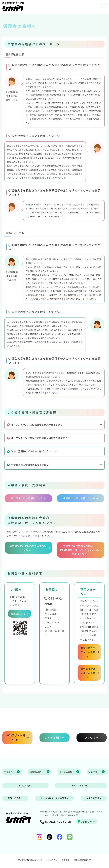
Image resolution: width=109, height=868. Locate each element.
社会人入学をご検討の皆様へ (55, 798)
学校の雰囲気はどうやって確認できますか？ (32, 451)
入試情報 (93, 771)
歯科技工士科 (66, 771)
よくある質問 (53, 737)
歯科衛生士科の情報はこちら (27, 498)
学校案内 (8, 771)
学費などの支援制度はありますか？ (28, 465)
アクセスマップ (87, 821)
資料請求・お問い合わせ (16, 737)
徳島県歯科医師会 (82, 859)
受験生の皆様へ (15, 798)
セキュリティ (52, 859)
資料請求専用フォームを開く (88, 672)
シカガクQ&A (25, 785)
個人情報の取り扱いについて (30, 859)
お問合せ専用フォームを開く (88, 651)
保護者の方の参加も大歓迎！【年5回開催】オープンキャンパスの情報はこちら (79, 549)
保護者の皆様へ (94, 798)
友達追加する (18, 615)
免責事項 (66, 859)
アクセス (90, 737)
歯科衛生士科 (36, 771)
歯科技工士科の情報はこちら (79, 498)
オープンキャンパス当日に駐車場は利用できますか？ (37, 438)
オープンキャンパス (81, 785)
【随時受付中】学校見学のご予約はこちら (27, 547)
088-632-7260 (56, 821)
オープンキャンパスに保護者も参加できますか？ (35, 425)
